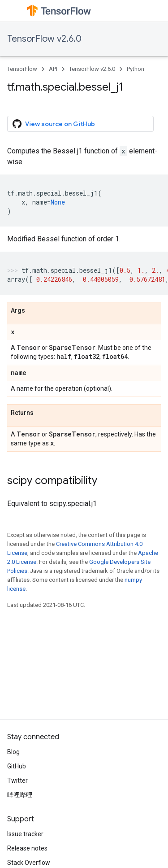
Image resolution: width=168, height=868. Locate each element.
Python (136, 69)
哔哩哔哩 (20, 795)
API (53, 69)
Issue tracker (25, 834)
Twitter (17, 781)
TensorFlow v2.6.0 (44, 39)
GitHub (17, 766)
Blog (13, 752)
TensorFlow (22, 69)
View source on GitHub (54, 124)
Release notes (27, 848)
